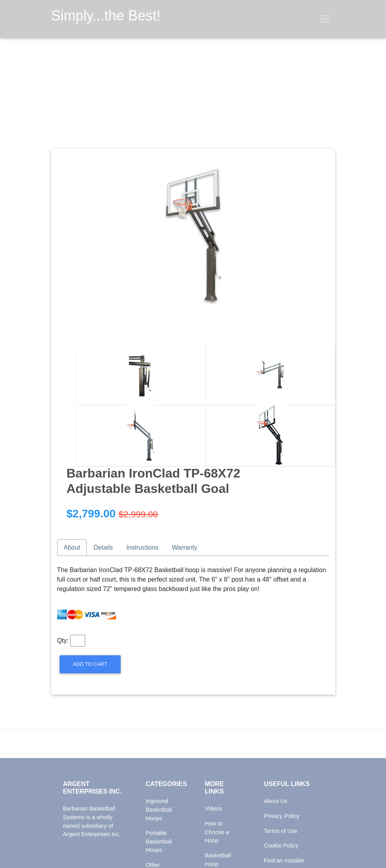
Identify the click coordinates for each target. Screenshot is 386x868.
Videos (214, 809)
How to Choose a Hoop (217, 832)
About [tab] (72, 547)
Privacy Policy (282, 816)
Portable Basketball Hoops (159, 841)
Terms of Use (281, 831)
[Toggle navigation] (324, 19)
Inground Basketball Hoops (159, 809)
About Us (276, 801)
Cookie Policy (281, 846)
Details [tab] (103, 547)
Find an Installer (284, 861)
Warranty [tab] (185, 547)
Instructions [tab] (142, 547)
